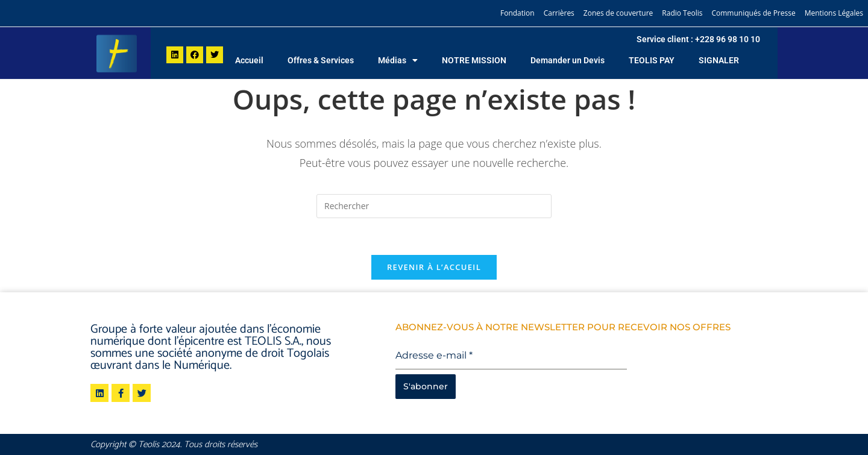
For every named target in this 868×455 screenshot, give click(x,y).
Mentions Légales (834, 13)
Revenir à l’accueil (434, 267)
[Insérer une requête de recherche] (434, 206)
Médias (398, 60)
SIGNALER (719, 60)
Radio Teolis (682, 13)
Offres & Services (321, 60)
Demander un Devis (568, 60)
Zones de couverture (618, 13)
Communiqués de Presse (753, 13)
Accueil (249, 60)
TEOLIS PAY (652, 60)
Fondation (517, 13)
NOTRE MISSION (474, 60)
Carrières (559, 13)
